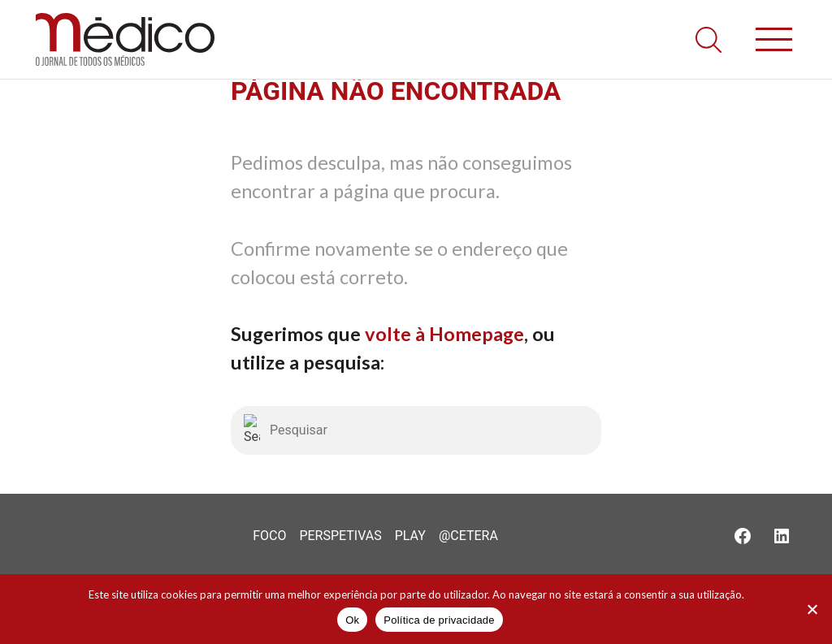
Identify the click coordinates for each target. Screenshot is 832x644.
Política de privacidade (439, 620)
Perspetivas (340, 536)
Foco (269, 536)
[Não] (812, 609)
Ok (352, 620)
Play (410, 536)
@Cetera (468, 536)
